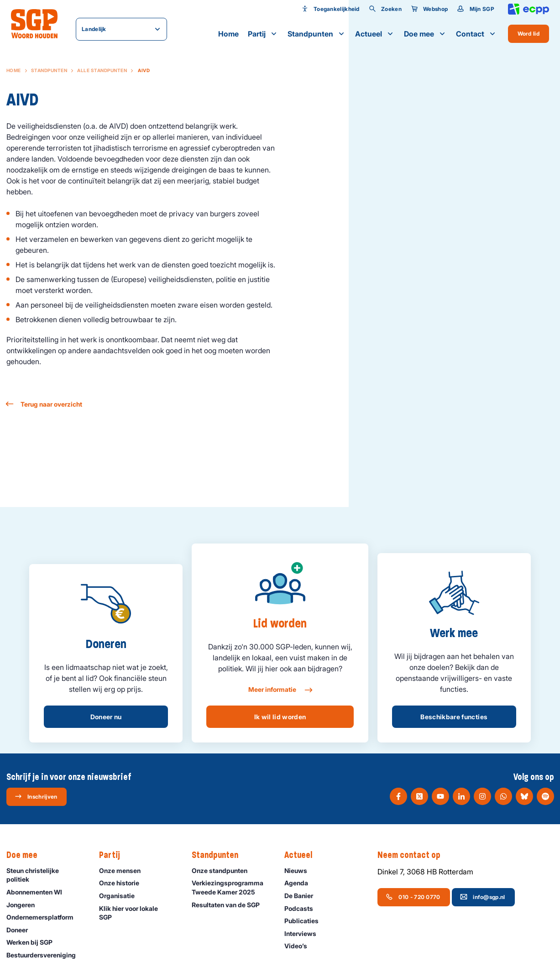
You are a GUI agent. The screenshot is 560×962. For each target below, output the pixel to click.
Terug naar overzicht (44, 404)
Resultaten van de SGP (230, 905)
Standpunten (317, 34)
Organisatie (121, 896)
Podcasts (303, 908)
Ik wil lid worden (280, 717)
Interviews (304, 933)
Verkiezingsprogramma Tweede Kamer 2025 (230, 887)
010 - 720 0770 (413, 897)
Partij (263, 34)
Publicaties (306, 921)
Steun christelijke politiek (45, 875)
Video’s (300, 946)
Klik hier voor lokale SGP (138, 913)
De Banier (303, 896)
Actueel (375, 34)
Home (228, 34)
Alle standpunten (102, 70)
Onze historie (123, 883)
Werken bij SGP (34, 942)
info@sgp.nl (482, 897)
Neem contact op (413, 855)
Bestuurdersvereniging (45, 955)
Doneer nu (106, 717)
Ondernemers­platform (44, 917)
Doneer (21, 930)
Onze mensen (124, 871)
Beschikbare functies (454, 717)
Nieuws (300, 871)
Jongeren (25, 905)
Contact (476, 34)
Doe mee (425, 34)
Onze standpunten (224, 871)
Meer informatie (280, 690)
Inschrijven (36, 796)
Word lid (529, 34)
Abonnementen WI (38, 892)
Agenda (300, 883)
